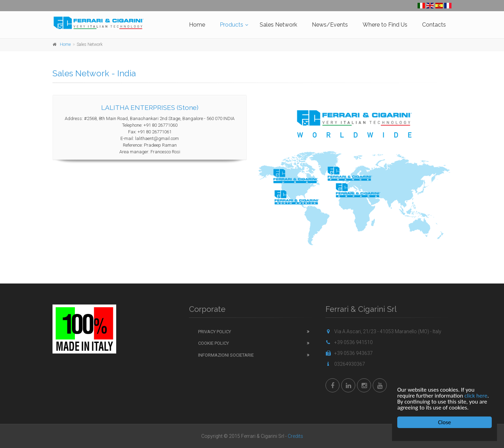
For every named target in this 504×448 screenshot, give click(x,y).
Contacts (434, 25)
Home (197, 25)
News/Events (330, 25)
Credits (295, 436)
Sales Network (278, 25)
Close (445, 422)
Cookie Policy (213, 343)
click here (476, 396)
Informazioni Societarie (226, 355)
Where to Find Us (385, 25)
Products (232, 25)
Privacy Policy (215, 332)
